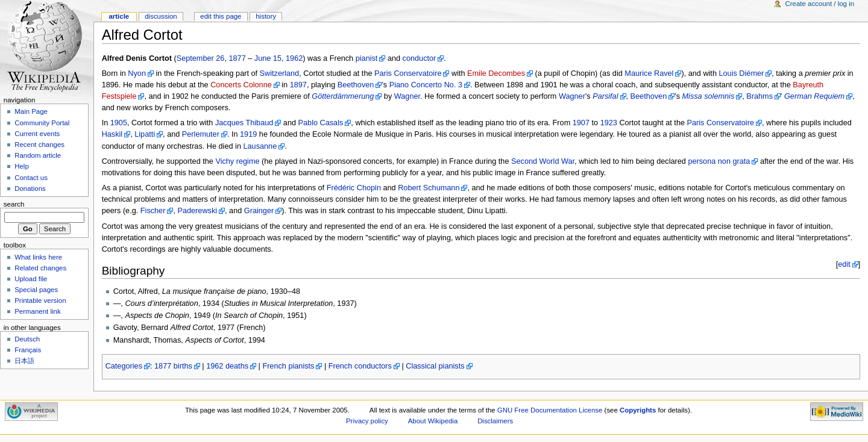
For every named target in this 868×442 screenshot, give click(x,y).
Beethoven (356, 85)
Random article (38, 155)
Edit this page (221, 16)
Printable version (40, 300)
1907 (581, 123)
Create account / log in (819, 4)
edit (844, 264)
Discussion (161, 16)
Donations (30, 188)
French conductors (360, 366)
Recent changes (39, 145)
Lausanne (260, 146)
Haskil (112, 134)
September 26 (201, 58)
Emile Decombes (496, 73)
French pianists (288, 366)
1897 (298, 85)
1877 (237, 58)
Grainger (259, 211)
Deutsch (27, 339)
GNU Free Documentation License (550, 410)
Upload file (31, 279)
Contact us (31, 178)
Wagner (407, 96)
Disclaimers (495, 421)
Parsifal (605, 96)
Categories (124, 366)
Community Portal (42, 123)
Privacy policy (367, 421)
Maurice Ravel (649, 73)
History (266, 16)
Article (119, 16)
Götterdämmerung (343, 96)
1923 (609, 123)
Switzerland (280, 73)
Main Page (31, 111)
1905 (119, 123)
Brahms (759, 96)
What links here (38, 257)
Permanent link (37, 311)
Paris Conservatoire (408, 73)
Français (28, 350)
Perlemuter (201, 134)
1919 (248, 134)
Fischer (153, 211)
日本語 (24, 361)
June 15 (268, 58)
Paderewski (197, 211)
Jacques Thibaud (244, 123)
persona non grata (719, 161)
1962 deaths (227, 366)
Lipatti (145, 134)
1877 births (173, 366)
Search (14, 204)
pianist (367, 58)
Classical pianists (435, 366)
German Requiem (814, 96)
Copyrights (638, 410)
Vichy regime (237, 161)
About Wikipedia (433, 421)
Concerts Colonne (241, 85)
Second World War (543, 161)
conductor (420, 58)
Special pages (36, 290)
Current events (37, 134)
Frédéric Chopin (354, 188)
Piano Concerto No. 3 (426, 85)
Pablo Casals (321, 123)
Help (22, 166)
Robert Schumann (429, 188)
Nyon (137, 73)
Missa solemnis (709, 96)
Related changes (40, 268)
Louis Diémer (741, 73)
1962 (294, 58)
